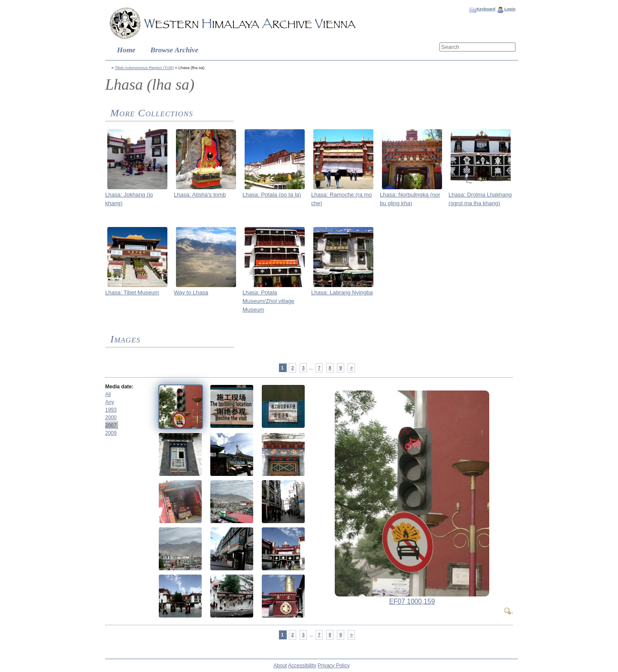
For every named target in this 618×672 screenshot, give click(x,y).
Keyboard (486, 9)
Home (126, 50)
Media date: (119, 387)
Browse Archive (174, 50)
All (108, 394)
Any (110, 402)
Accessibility (302, 666)
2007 (111, 425)
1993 (111, 410)
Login (510, 9)
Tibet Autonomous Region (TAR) (144, 68)
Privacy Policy (334, 666)
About (280, 666)
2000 (111, 418)
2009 (111, 433)
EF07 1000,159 (412, 601)
